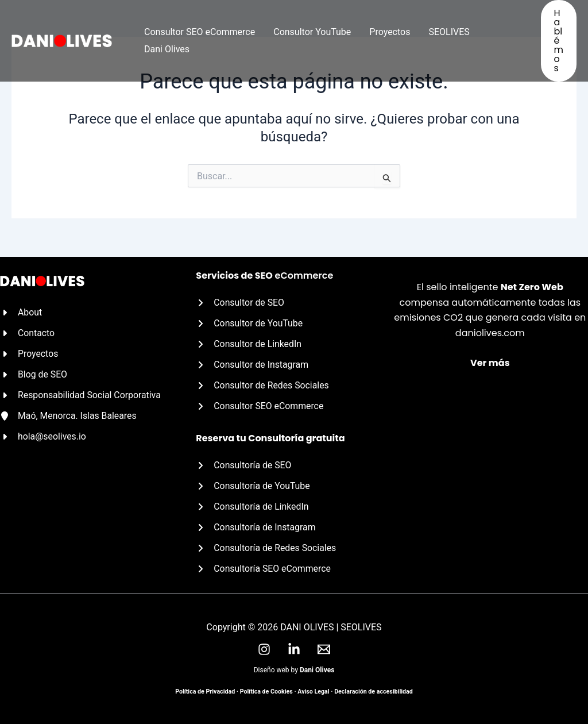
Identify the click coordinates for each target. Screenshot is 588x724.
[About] (21, 310)
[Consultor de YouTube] (250, 322)
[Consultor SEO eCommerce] (260, 405)
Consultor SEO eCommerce (200, 32)
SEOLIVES (449, 32)
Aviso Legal (313, 692)
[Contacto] (28, 332)
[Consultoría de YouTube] (253, 485)
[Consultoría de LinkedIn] (253, 506)
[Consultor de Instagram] (253, 364)
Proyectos (390, 32)
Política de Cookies (266, 692)
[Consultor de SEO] (240, 301)
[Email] (324, 649)
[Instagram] (264, 649)
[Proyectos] (29, 352)
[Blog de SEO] (34, 373)
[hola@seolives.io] (43, 436)
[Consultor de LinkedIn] (249, 342)
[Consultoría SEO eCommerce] (264, 569)
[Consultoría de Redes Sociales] (266, 548)
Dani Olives (167, 49)
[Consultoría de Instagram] (256, 527)
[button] (559, 41)
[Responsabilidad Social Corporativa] (81, 394)
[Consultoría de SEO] (244, 464)
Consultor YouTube (312, 32)
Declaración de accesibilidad (374, 692)
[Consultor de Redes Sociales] (263, 384)
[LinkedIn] (294, 649)
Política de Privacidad (205, 692)
